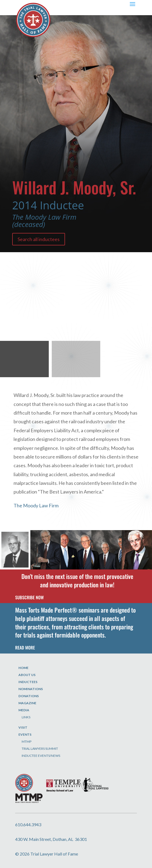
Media (24, 710)
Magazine (27, 703)
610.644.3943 (28, 824)
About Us (27, 675)
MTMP (27, 742)
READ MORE (25, 648)
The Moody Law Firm (36, 505)
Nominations (31, 689)
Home (23, 668)
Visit (23, 727)
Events (25, 734)
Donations (29, 696)
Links (26, 717)
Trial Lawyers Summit (40, 749)
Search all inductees (39, 239)
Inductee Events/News (41, 756)
